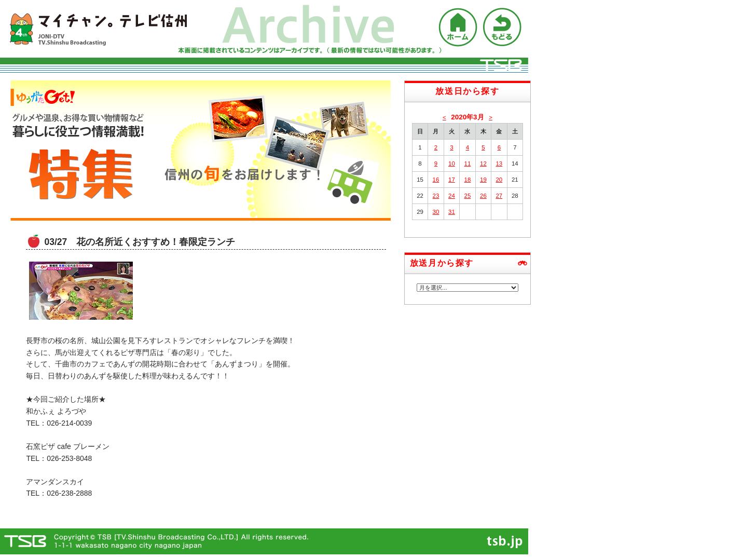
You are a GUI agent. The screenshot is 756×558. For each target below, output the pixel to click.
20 (499, 180)
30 (436, 212)
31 (452, 212)
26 (483, 196)
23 (436, 196)
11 (468, 164)
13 (499, 164)
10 (452, 164)
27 (499, 196)
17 (452, 180)
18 (468, 180)
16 (436, 180)
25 (468, 196)
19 (483, 180)
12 (483, 164)
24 (452, 196)
